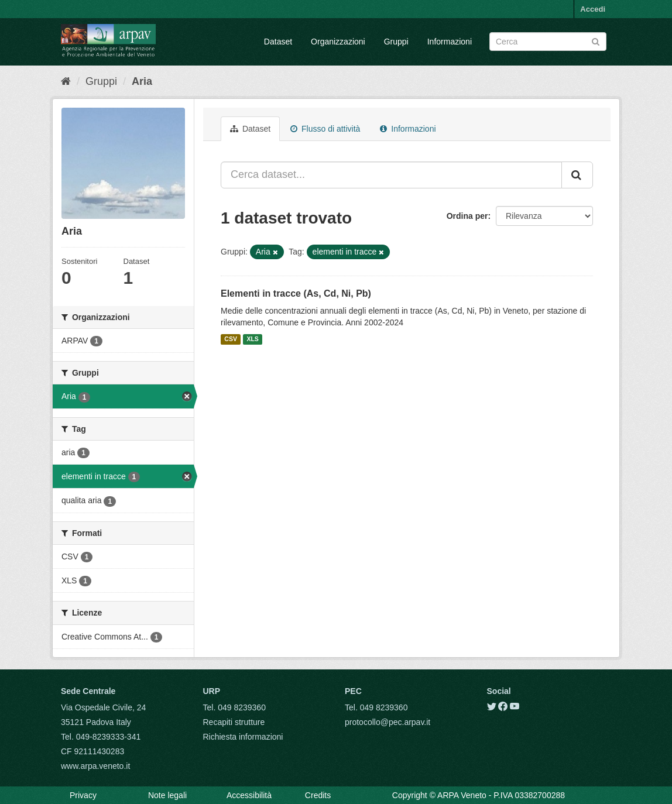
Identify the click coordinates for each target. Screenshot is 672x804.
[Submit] (596, 41)
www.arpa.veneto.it (95, 766)
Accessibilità (249, 795)
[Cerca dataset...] (391, 175)
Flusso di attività (325, 129)
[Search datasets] (548, 42)
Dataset (278, 42)
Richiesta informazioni (243, 737)
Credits (318, 795)
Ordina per (467, 216)
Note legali (167, 795)
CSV (231, 339)
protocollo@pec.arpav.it (388, 722)
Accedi (593, 9)
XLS (252, 339)
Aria (142, 81)
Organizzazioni (338, 42)
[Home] (66, 81)
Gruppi (396, 42)
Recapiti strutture (234, 722)
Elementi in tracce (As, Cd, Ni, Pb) (296, 293)
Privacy (83, 795)
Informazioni (450, 42)
